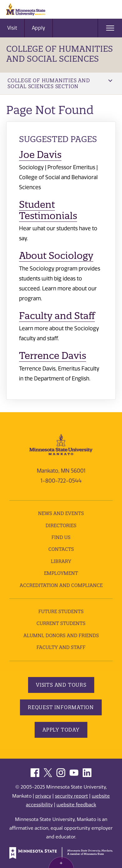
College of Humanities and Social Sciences (60, 54)
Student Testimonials (48, 210)
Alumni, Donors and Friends (61, 635)
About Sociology (56, 256)
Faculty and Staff (57, 316)
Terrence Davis (53, 356)
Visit (12, 28)
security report (71, 796)
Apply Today (61, 730)
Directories (61, 525)
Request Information (61, 707)
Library (61, 561)
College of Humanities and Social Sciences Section (60, 83)
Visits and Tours (61, 685)
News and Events (61, 513)
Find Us (61, 537)
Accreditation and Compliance (61, 585)
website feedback (76, 805)
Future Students (61, 611)
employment (61, 573)
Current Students (61, 623)
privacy (43, 796)
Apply (39, 28)
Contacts (61, 549)
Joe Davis (40, 155)
